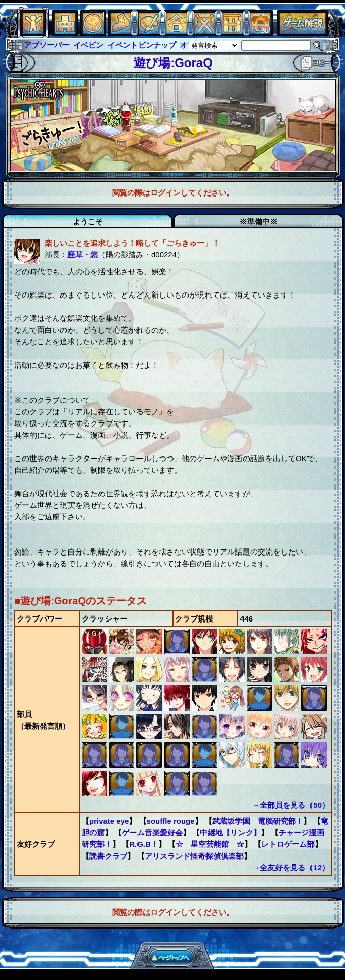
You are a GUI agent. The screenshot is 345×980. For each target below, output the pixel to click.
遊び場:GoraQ (173, 63)
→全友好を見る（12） (291, 868)
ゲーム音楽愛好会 (152, 832)
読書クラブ (108, 856)
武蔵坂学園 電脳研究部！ (258, 821)
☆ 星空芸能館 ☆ (210, 844)
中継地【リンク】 (230, 832)
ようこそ (88, 222)
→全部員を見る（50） (291, 805)
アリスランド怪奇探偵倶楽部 (194, 856)
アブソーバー (47, 45)
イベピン (88, 45)
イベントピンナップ (142, 45)
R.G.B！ (144, 844)
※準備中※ (258, 222)
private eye (109, 821)
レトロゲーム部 (288, 844)
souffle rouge (171, 821)
